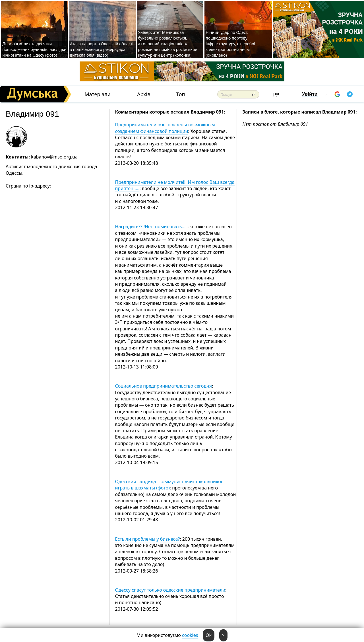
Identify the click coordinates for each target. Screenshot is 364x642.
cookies (190, 635)
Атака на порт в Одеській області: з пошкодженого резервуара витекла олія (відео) (102, 49)
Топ (181, 94)
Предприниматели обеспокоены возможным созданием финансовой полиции (165, 128)
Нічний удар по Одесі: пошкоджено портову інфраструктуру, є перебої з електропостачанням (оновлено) (230, 44)
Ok (209, 635)
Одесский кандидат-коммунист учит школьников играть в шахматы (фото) (169, 485)
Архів (144, 94)
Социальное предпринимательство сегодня (164, 386)
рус (277, 94)
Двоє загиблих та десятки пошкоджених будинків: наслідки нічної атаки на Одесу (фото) (34, 49)
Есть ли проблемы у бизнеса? (148, 539)
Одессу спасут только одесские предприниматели (170, 590)
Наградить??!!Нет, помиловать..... (152, 227)
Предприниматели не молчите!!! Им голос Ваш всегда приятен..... (175, 185)
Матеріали (98, 94)
